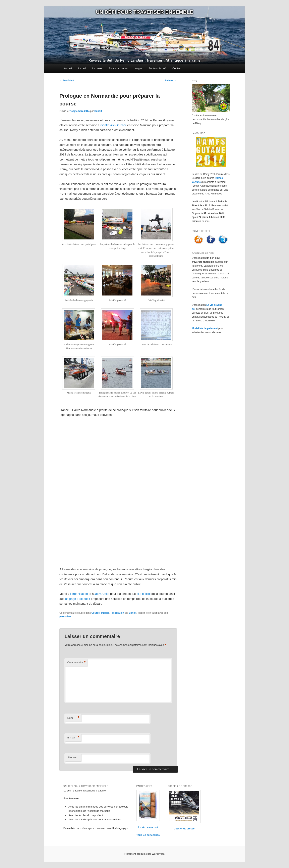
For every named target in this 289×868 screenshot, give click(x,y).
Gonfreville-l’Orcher (113, 125)
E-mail (73, 738)
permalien (65, 616)
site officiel (143, 594)
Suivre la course (118, 68)
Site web (72, 757)
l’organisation (79, 594)
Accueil (68, 68)
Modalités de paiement (205, 328)
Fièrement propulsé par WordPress (144, 854)
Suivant (171, 81)
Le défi (82, 68)
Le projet (97, 68)
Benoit (98, 111)
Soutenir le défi (157, 68)
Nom (73, 718)
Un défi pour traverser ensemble (144, 12)
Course (95, 613)
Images (138, 68)
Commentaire (76, 663)
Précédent (67, 81)
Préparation (118, 613)
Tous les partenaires (148, 835)
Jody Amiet (102, 594)
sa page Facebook (78, 599)
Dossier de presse (184, 829)
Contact (177, 68)
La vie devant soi (148, 827)
